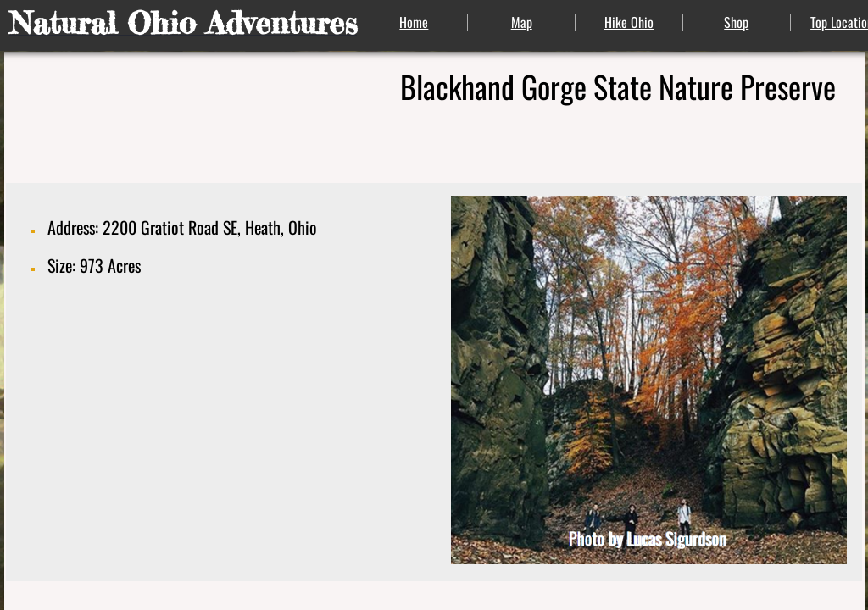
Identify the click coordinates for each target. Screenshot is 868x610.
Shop (736, 22)
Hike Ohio (629, 22)
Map (522, 22)
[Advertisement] (224, 448)
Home (414, 22)
